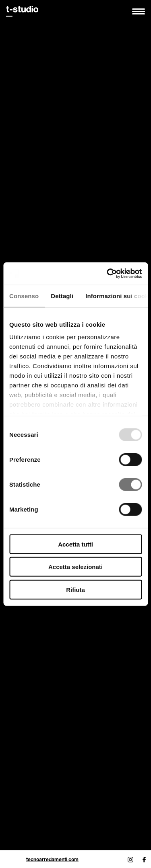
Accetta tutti (75, 544)
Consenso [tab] (24, 296)
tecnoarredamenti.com (52, 859)
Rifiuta (75, 589)
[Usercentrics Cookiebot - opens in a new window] (108, 274)
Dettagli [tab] (62, 296)
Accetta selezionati (75, 567)
